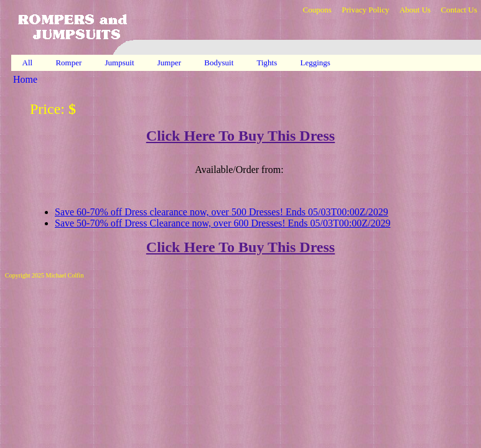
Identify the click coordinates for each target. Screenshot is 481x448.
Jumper (170, 63)
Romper (69, 63)
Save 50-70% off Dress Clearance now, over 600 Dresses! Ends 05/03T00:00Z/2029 (222, 223)
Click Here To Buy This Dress (240, 136)
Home (25, 79)
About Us (415, 10)
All (27, 63)
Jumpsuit (121, 63)
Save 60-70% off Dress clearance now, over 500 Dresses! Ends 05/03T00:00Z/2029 (222, 212)
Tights (268, 63)
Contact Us (459, 10)
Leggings (317, 63)
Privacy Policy (365, 10)
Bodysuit (220, 63)
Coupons (317, 10)
